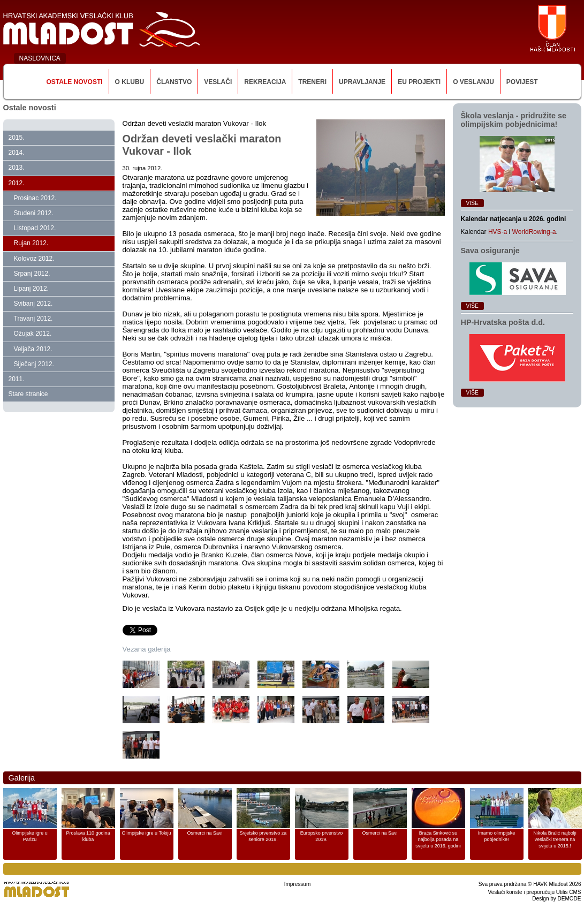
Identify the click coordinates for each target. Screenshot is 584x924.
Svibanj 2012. (33, 304)
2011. (17, 379)
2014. (17, 153)
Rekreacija (265, 82)
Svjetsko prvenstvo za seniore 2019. (263, 836)
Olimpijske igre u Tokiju (147, 833)
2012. (17, 183)
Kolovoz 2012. (34, 259)
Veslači (218, 82)
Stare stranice (28, 394)
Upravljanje (362, 82)
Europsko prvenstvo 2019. (322, 836)
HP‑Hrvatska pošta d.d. (503, 322)
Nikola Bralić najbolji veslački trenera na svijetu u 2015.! (555, 839)
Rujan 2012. (31, 243)
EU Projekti (419, 82)
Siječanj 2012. (34, 364)
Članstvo (174, 82)
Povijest (522, 82)
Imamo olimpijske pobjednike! (497, 836)
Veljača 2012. (33, 349)
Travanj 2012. (33, 319)
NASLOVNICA (40, 58)
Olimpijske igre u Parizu (30, 836)
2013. (17, 168)
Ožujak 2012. (33, 334)
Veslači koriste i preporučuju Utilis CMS (535, 892)
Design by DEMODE (556, 899)
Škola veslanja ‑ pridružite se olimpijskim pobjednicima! (514, 120)
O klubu (130, 82)
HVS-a (498, 232)
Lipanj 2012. (31, 289)
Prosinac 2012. (35, 198)
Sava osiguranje (490, 251)
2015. (17, 138)
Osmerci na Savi (204, 833)
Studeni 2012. (34, 213)
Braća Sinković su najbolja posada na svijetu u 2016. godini (438, 839)
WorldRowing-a (534, 232)
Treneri (312, 82)
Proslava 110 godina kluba (88, 836)
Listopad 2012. (35, 228)
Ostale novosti (74, 82)
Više (472, 203)
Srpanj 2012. (32, 274)
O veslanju (473, 82)
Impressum (297, 884)
